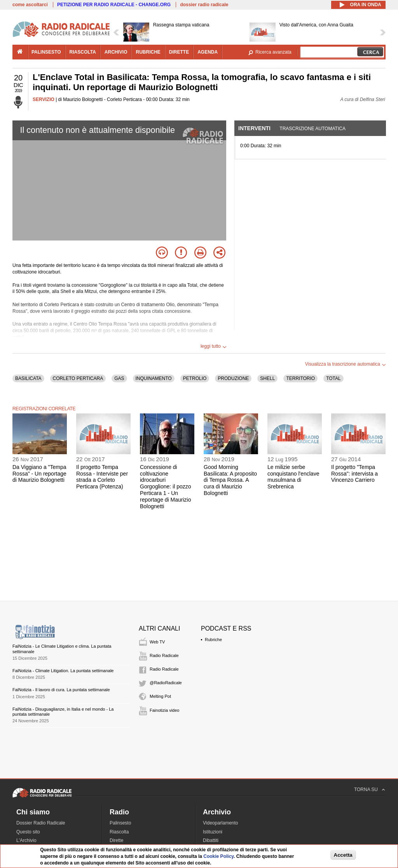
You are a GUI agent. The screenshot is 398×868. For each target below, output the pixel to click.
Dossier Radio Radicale (41, 823)
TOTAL (333, 378)
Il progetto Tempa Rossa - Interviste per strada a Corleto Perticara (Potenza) (102, 477)
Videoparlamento (221, 823)
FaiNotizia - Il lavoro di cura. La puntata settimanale (61, 690)
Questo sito (28, 832)
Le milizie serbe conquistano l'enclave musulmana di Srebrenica (293, 477)
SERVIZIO (44, 99)
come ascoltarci (30, 5)
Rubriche (213, 640)
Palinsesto (120, 823)
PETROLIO (195, 378)
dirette (179, 52)
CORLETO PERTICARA (78, 378)
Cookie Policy (218, 856)
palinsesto (46, 52)
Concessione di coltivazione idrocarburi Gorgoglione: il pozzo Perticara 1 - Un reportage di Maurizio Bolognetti (166, 487)
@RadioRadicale (166, 683)
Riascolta (119, 832)
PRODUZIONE (233, 378)
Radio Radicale (164, 655)
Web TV (157, 642)
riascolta (83, 52)
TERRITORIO (300, 378)
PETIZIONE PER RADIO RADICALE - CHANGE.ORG (114, 5)
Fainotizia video (164, 710)
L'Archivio (26, 840)
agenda (208, 52)
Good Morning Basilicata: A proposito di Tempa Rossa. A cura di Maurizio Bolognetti (230, 480)
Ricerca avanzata (273, 52)
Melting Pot (160, 696)
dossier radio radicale (204, 5)
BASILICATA (28, 378)
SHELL (267, 378)
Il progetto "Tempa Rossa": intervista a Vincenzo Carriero (354, 474)
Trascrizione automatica (312, 129)
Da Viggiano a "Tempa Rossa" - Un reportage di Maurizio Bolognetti (39, 474)
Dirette (116, 840)
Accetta (343, 855)
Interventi (254, 128)
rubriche (148, 52)
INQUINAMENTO (154, 378)
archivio (116, 52)
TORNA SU (366, 790)
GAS (119, 378)
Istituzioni (213, 832)
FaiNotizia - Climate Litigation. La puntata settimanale (63, 671)
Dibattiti (211, 840)
